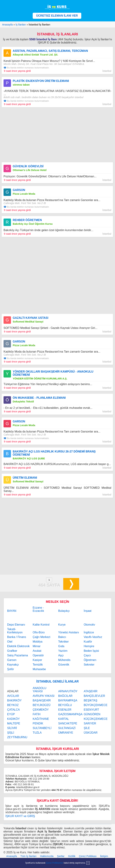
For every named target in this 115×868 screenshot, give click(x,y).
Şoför (11, 669)
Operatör (38, 655)
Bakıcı (62, 637)
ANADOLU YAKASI (39, 690)
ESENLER (65, 710)
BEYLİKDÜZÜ (42, 705)
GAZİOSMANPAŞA (70, 714)
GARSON (19, 190)
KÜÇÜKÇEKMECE (96, 719)
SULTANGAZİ (67, 728)
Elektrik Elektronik (18, 646)
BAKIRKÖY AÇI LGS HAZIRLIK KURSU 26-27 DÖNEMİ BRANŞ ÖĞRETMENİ (54, 453)
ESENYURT (91, 710)
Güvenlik (64, 665)
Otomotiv (89, 625)
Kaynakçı (13, 665)
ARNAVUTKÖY (68, 691)
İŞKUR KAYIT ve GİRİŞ (20, 816)
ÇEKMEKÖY (41, 710)
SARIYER (90, 723)
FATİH (37, 714)
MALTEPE (14, 723)
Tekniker (63, 642)
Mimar (37, 646)
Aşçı (61, 655)
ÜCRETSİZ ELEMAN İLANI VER (57, 16)
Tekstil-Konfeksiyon (15, 631)
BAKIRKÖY (14, 700)
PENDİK (38, 723)
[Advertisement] (57, 135)
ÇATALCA (14, 710)
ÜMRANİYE (66, 733)
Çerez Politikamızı (55, 863)
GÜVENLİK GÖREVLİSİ (28, 166)
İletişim (104, 856)
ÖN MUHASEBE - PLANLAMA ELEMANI (39, 398)
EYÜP (11, 714)
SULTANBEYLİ (42, 728)
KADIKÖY (14, 719)
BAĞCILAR (65, 696)
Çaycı (87, 655)
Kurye (62, 625)
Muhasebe (39, 669)
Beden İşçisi (91, 651)
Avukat (37, 651)
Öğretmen (90, 660)
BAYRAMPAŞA (68, 700)
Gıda (61, 646)
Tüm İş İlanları (29, 856)
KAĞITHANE (41, 719)
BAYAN (12, 611)
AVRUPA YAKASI (44, 696)
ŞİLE (87, 728)
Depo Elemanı (16, 625)
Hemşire (89, 646)
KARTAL (64, 719)
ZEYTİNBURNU (17, 737)
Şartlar (61, 856)
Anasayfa (12, 856)
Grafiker (12, 651)
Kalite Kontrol (41, 625)
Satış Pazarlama (18, 655)
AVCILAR (13, 696)
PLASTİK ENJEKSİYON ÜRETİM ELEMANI (41, 81)
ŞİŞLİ (11, 733)
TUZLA (37, 733)
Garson (12, 660)
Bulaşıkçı (64, 611)
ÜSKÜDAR (91, 733)
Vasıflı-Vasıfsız (93, 637)
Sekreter (89, 665)
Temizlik (38, 665)
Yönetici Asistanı (68, 632)
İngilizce (89, 632)
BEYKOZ (13, 705)
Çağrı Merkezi (42, 637)
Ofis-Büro (39, 632)
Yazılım (63, 651)
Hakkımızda (47, 856)
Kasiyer (37, 660)
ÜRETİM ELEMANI (25, 478)
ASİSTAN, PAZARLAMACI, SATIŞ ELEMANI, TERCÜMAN (50, 51)
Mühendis (64, 660)
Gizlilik (72, 856)
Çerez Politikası (88, 856)
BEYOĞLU (65, 705)
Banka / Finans (17, 637)
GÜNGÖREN (92, 714)
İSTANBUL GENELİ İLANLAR (58, 681)
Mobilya (38, 642)
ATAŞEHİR (91, 691)
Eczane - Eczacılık (38, 609)
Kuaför (88, 642)
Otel (10, 642)
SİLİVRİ (12, 728)
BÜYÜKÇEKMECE (96, 705)
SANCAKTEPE (68, 723)
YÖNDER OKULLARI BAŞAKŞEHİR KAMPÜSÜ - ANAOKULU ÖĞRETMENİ (53, 373)
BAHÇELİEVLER (94, 696)
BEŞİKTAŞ (91, 700)
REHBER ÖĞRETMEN (27, 220)
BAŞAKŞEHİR (42, 700)
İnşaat (88, 611)
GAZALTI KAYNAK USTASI (30, 318)
